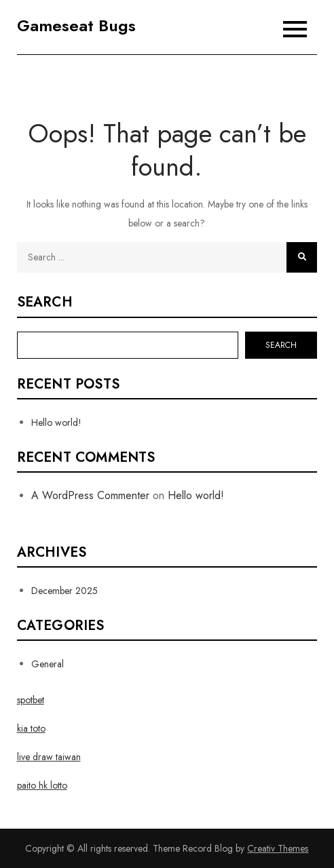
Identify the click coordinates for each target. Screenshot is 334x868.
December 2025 (64, 591)
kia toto (31, 728)
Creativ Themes (278, 848)
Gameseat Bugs (76, 25)
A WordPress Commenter (90, 495)
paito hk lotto (42, 785)
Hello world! (56, 422)
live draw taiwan (49, 757)
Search (45, 302)
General (48, 664)
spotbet (31, 700)
